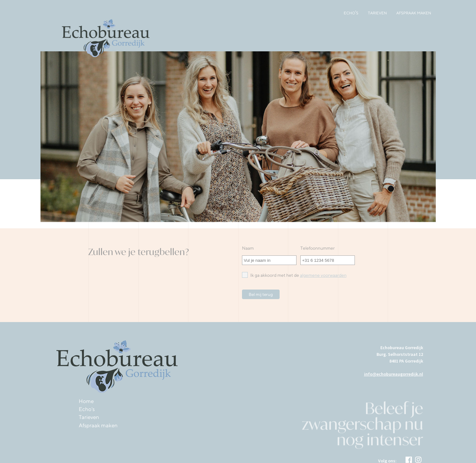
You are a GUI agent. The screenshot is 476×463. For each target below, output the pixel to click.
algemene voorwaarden (323, 275)
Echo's (351, 12)
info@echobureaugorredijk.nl (394, 374)
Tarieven (377, 12)
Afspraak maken (414, 12)
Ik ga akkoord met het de (294, 275)
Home (86, 401)
